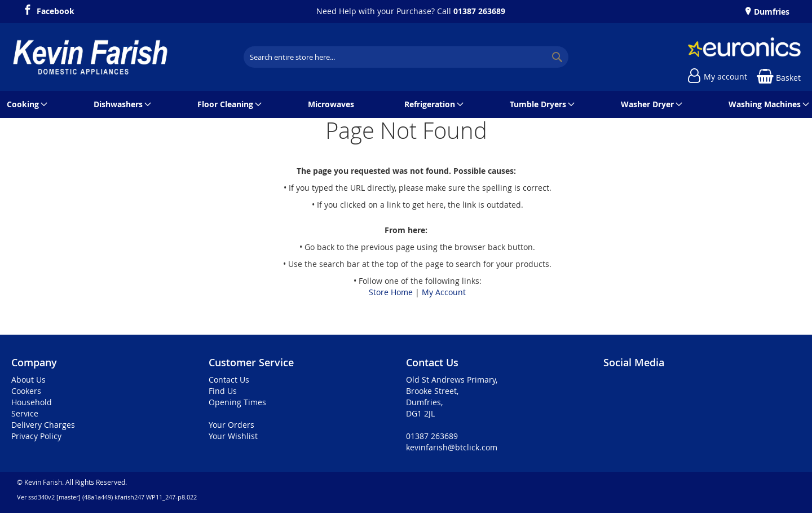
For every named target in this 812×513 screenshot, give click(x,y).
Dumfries (771, 12)
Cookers (26, 391)
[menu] (406, 104)
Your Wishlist (233, 436)
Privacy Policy (36, 436)
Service (25, 413)
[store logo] (90, 57)
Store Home (391, 292)
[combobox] (406, 57)
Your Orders (231, 425)
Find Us (223, 391)
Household (32, 402)
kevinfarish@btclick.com (452, 447)
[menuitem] (25, 104)
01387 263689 (479, 11)
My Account (444, 292)
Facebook (56, 10)
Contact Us (229, 380)
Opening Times (237, 402)
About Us (28, 380)
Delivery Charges (43, 425)
